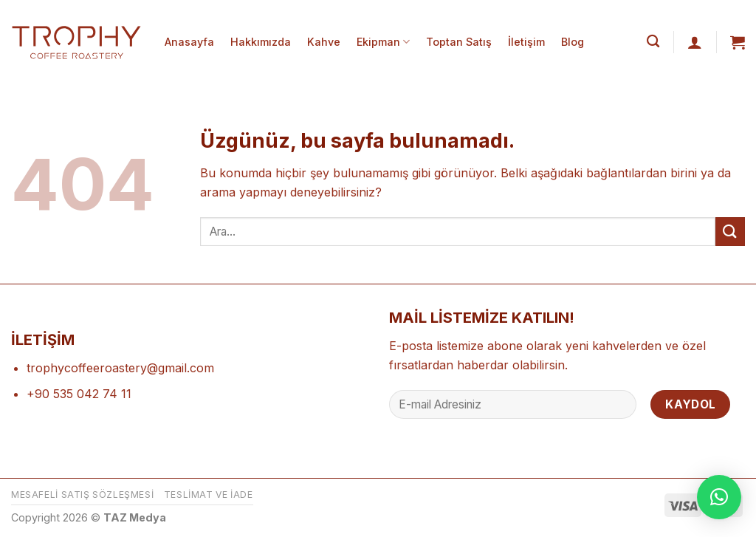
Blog (573, 42)
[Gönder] (730, 232)
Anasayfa (189, 42)
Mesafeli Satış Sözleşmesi (82, 495)
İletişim (526, 42)
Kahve (324, 42)
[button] (719, 497)
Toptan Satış (459, 42)
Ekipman (383, 42)
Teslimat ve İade (209, 495)
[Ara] (653, 42)
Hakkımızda (261, 42)
